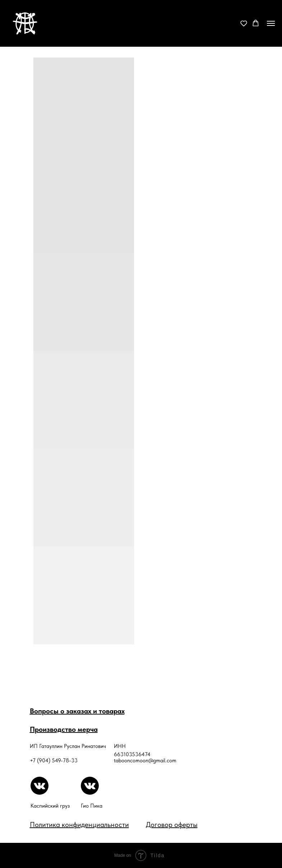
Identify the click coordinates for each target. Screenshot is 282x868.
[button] (244, 23)
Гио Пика (92, 806)
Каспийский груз (50, 806)
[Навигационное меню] (271, 23)
